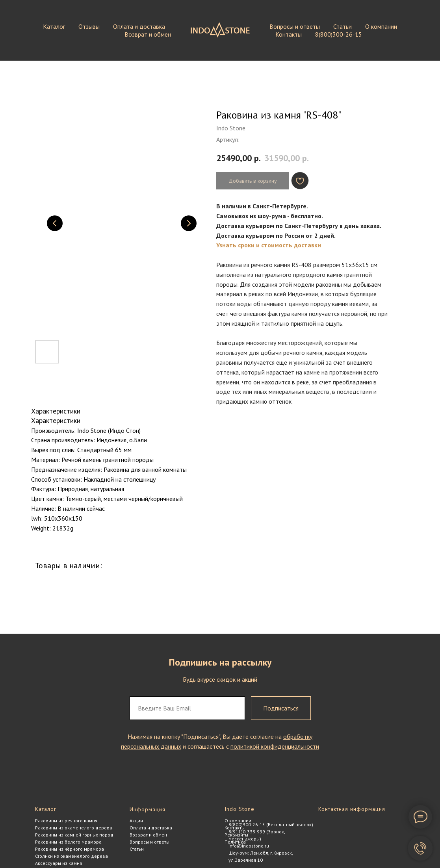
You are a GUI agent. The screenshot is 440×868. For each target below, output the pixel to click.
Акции (136, 821)
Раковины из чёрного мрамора (70, 849)
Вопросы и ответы (295, 26)
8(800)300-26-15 (339, 34)
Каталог (54, 26)
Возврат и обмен (148, 34)
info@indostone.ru (249, 846)
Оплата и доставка (139, 26)
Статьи (343, 26)
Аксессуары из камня (58, 863)
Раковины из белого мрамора (68, 842)
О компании (381, 26)
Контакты (289, 34)
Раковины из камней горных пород (74, 835)
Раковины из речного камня (66, 821)
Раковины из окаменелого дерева (74, 828)
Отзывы (89, 26)
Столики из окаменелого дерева (71, 856)
